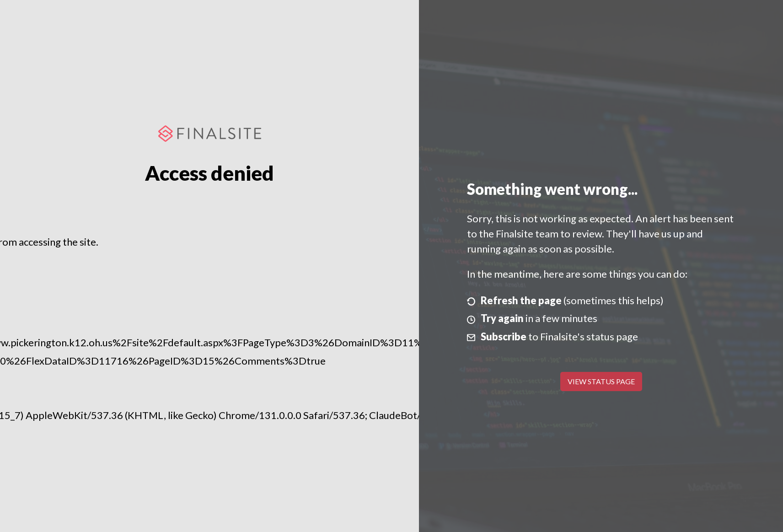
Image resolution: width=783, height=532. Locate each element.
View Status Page (601, 381)
